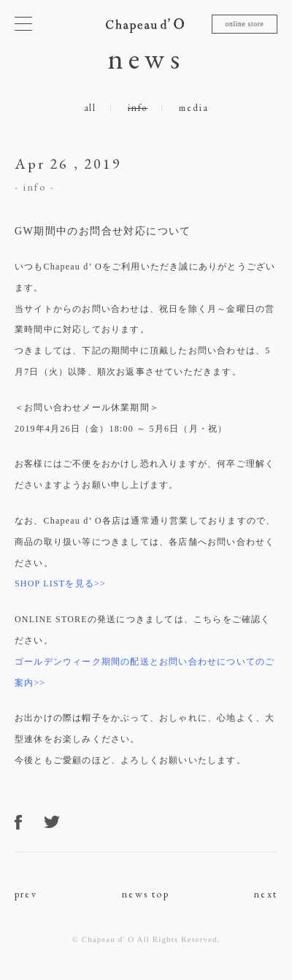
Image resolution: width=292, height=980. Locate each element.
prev (26, 894)
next (266, 894)
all (90, 108)
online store (244, 24)
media (193, 108)
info (138, 108)
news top (146, 894)
